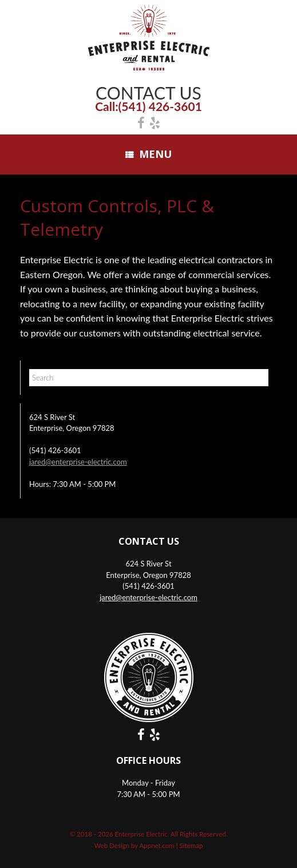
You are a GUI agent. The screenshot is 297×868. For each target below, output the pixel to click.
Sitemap (191, 845)
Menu (148, 154)
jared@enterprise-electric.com (78, 462)
